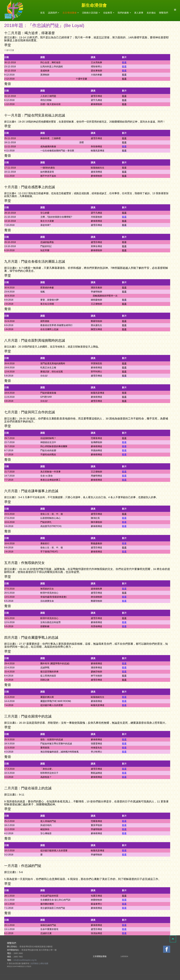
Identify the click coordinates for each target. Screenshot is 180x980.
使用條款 (35, 963)
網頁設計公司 (23, 966)
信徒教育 (109, 13)
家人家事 (139, 13)
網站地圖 (44, 963)
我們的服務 (124, 13)
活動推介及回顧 (91, 13)
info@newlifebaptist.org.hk (25, 960)
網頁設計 (10, 966)
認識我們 (54, 13)
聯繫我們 (164, 13)
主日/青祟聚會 (71, 13)
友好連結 (151, 13)
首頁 (42, 13)
